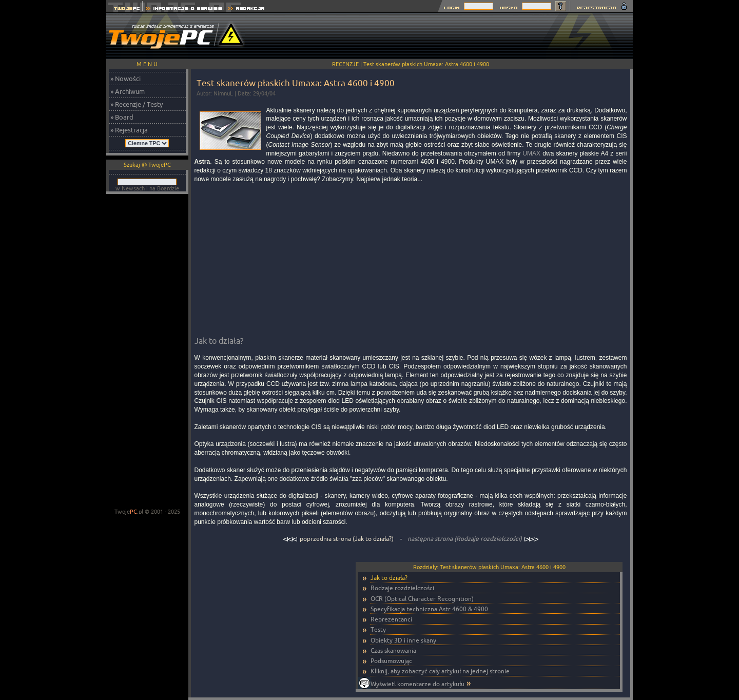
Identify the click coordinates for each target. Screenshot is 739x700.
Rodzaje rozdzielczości (402, 588)
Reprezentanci (391, 619)
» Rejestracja (129, 130)
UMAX (531, 153)
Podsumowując (391, 661)
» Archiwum (128, 91)
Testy (378, 629)
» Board (122, 117)
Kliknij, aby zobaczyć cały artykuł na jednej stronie (440, 671)
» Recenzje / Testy (137, 104)
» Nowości (125, 79)
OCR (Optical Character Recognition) (422, 599)
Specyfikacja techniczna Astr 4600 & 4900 (429, 609)
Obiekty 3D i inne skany (403, 640)
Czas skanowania (393, 650)
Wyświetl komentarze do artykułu (417, 684)
